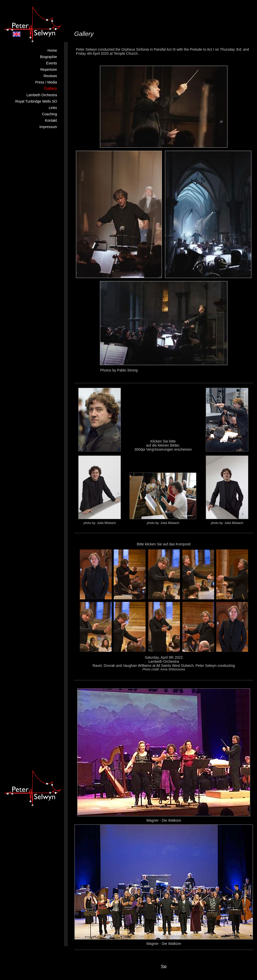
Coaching (49, 114)
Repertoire (49, 70)
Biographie (49, 57)
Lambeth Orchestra (42, 95)
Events (52, 63)
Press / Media (46, 82)
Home (52, 50)
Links (53, 108)
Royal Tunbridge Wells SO (36, 101)
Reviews (50, 76)
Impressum (48, 127)
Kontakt (51, 120)
